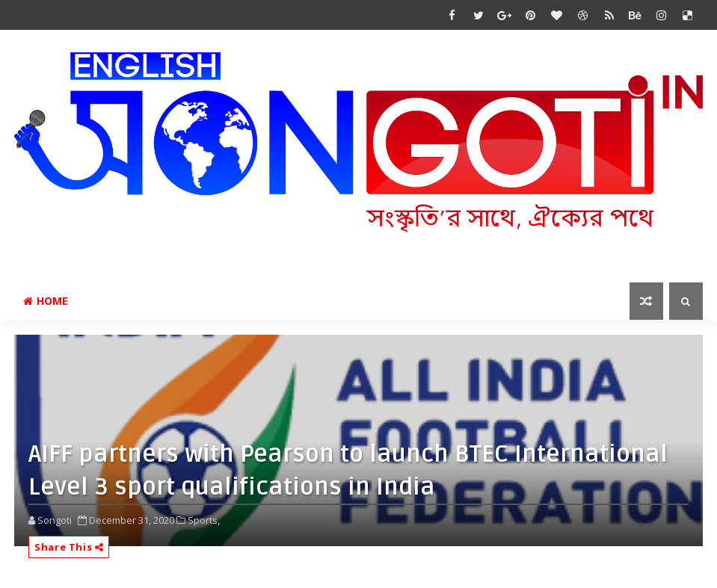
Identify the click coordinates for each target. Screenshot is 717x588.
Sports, (204, 520)
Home (46, 301)
